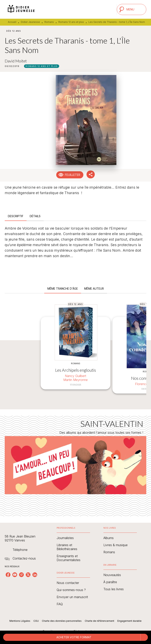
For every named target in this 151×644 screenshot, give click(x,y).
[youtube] (15, 575)
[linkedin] (35, 575)
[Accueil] (21, 9)
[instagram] (21, 575)
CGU (36, 621)
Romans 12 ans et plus (71, 22)
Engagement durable (129, 621)
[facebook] (8, 575)
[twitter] (28, 575)
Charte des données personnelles (62, 621)
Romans (49, 22)
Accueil (12, 22)
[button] (42, 66)
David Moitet (16, 61)
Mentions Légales (20, 621)
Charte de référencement (99, 621)
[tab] (16, 216)
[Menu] (132, 9)
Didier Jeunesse (30, 22)
